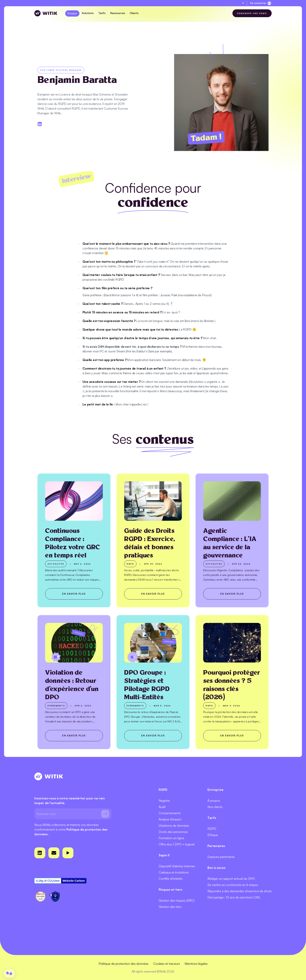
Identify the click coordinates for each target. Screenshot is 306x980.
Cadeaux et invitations (174, 872)
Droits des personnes (173, 832)
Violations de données (174, 826)
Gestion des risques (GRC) (177, 900)
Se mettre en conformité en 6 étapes (233, 885)
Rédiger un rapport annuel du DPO (231, 879)
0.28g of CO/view (48, 881)
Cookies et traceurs (167, 964)
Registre (164, 801)
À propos (214, 801)
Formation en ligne (171, 838)
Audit (162, 807)
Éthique (213, 835)
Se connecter (258, 3)
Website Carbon (74, 881)
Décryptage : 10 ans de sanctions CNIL (234, 897)
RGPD (212, 829)
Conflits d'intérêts (171, 879)
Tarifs (102, 13)
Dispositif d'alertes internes (177, 866)
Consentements (170, 813)
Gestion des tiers (170, 907)
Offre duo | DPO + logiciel (177, 844)
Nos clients (215, 807)
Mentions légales (196, 964)
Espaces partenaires (221, 857)
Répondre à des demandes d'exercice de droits (240, 891)
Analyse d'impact (170, 819)
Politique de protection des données (124, 964)
